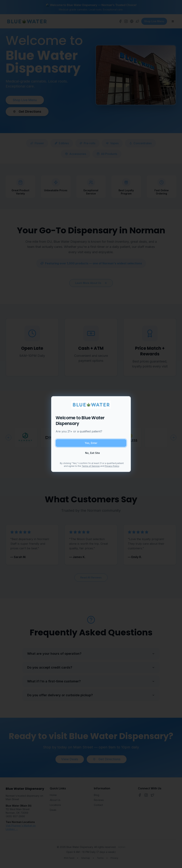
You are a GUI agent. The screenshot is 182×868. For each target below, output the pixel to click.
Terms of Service (91, 466)
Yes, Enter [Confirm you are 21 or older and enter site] (91, 443)
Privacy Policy (112, 466)
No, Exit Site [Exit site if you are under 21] (93, 453)
